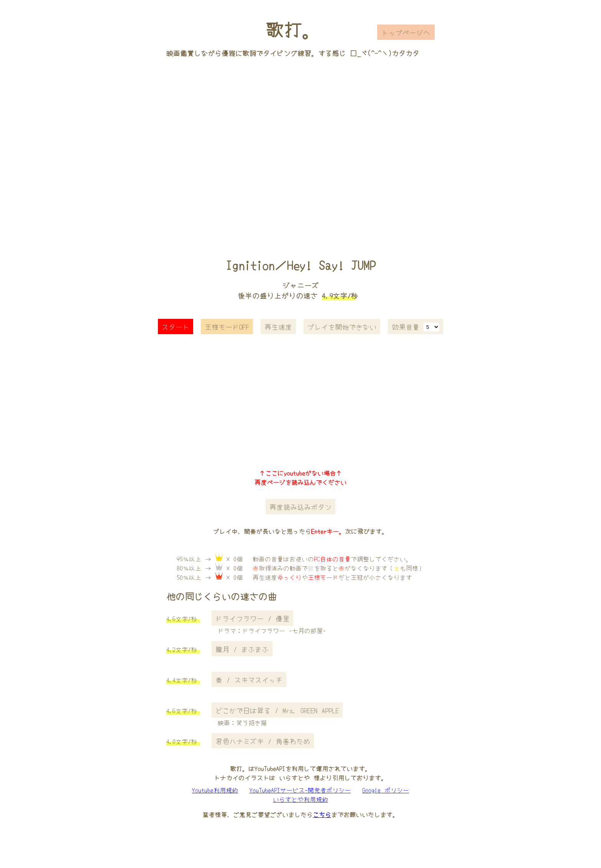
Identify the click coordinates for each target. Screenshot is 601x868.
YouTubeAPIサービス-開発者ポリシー (300, 790)
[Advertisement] (300, 147)
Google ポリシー (386, 790)
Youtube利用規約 (215, 790)
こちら (322, 814)
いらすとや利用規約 (300, 799)
